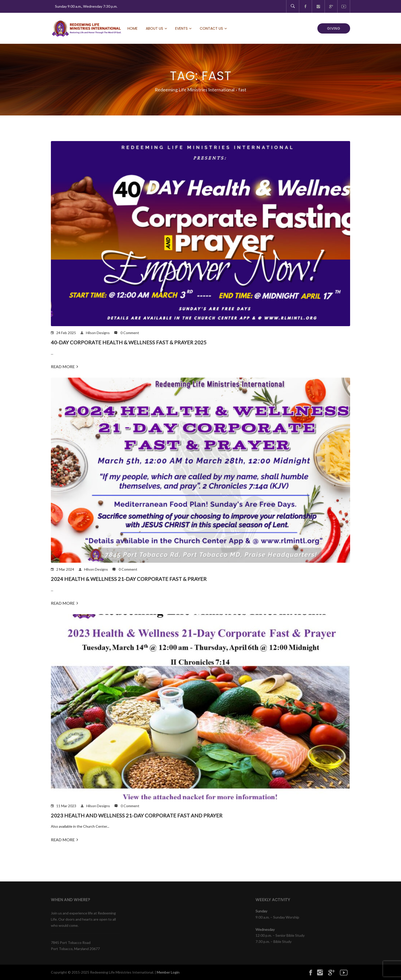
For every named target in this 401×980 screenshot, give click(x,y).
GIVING (334, 28)
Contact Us (211, 28)
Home (132, 28)
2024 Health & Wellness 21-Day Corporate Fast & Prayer (129, 579)
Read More (64, 366)
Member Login (168, 972)
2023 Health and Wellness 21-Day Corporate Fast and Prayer (137, 815)
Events (181, 28)
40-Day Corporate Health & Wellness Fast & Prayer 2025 (129, 342)
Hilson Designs (98, 333)
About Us (154, 28)
